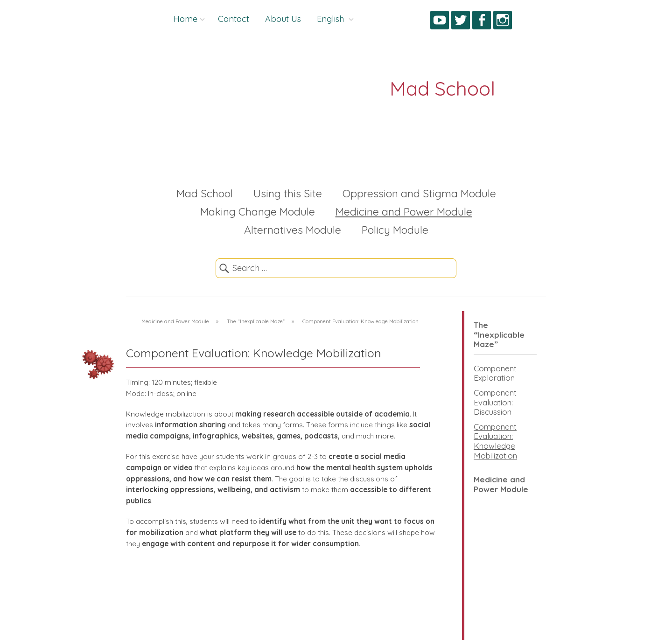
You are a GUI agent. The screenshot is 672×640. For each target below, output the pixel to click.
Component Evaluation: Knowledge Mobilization (495, 441)
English (332, 19)
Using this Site (288, 193)
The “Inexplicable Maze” (499, 334)
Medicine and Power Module (404, 212)
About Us (283, 19)
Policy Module (395, 230)
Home (185, 19)
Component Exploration (495, 373)
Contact (234, 19)
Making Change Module (258, 212)
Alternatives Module (293, 230)
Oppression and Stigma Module (419, 193)
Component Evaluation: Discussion (495, 402)
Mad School (205, 193)
